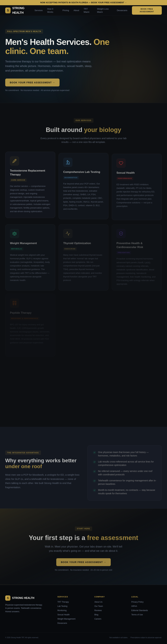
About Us (98, 602)
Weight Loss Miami (103, 11)
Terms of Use (137, 615)
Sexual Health (64, 615)
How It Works (50, 11)
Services (39, 10)
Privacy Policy (137, 602)
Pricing (66, 10)
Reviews (98, 610)
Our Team (99, 606)
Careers (98, 619)
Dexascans (122, 10)
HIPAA (134, 606)
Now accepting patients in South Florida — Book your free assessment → (83, 3)
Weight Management (66, 619)
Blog (96, 615)
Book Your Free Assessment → (32, 83)
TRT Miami (87, 11)
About (76, 10)
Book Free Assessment (147, 10)
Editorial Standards (140, 610)
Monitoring (62, 610)
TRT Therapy (63, 602)
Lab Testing (62, 606)
